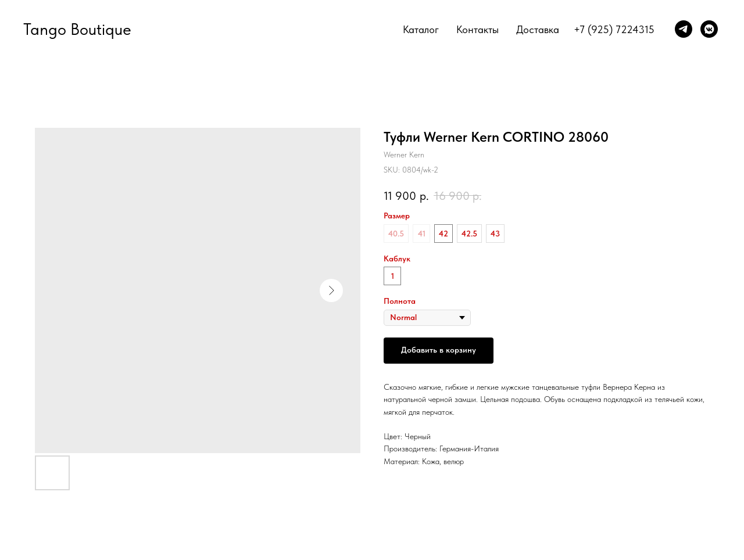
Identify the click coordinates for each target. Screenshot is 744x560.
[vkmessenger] (709, 29)
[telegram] (684, 29)
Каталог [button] (421, 29)
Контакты (477, 29)
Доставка (538, 29)
